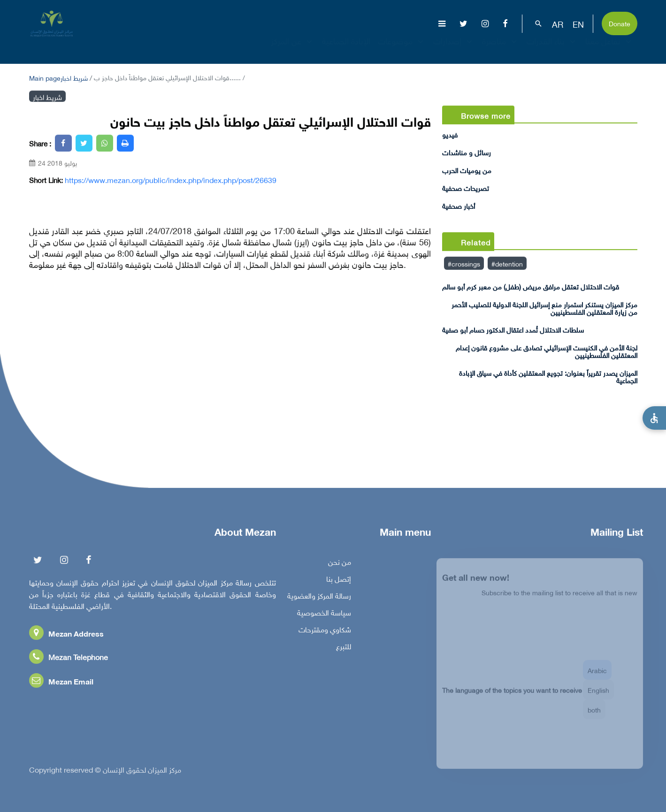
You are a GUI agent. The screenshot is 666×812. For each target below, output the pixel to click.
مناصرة (501, 49)
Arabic (597, 676)
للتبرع (344, 648)
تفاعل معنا (609, 49)
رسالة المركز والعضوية (319, 598)
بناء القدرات (552, 49)
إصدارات (454, 49)
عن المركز (293, 49)
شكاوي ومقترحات (325, 631)
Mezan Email (61, 683)
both (594, 715)
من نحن (340, 564)
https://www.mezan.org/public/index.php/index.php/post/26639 (171, 180)
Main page (45, 77)
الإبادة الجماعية (346, 49)
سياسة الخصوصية (324, 615)
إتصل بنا (339, 581)
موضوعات (402, 49)
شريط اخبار (74, 77)
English (598, 695)
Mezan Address (66, 635)
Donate (620, 23)
